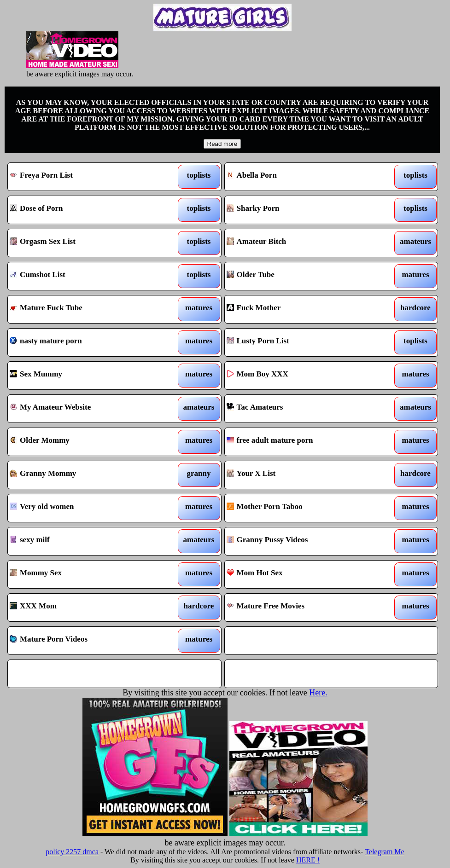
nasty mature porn (86, 342)
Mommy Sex (86, 574)
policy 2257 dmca (72, 852)
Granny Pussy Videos (303, 541)
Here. (318, 693)
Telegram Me (385, 852)
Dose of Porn (86, 210)
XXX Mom (86, 608)
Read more (222, 144)
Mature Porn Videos (86, 641)
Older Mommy (86, 442)
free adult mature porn (303, 442)
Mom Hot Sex (303, 574)
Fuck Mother (303, 309)
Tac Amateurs (303, 409)
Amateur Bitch (303, 243)
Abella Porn (303, 177)
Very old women (86, 508)
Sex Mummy (86, 376)
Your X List (303, 475)
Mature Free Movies (303, 608)
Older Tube (303, 276)
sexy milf (86, 541)
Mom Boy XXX (303, 376)
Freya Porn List (86, 177)
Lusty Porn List (303, 342)
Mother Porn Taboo (303, 508)
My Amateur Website (86, 409)
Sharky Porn (303, 210)
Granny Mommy (86, 475)
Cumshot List (86, 276)
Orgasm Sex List (86, 243)
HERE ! (308, 860)
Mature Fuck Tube (86, 309)
